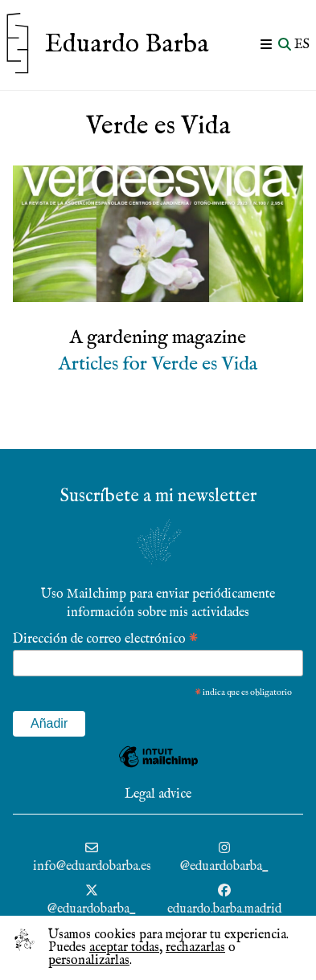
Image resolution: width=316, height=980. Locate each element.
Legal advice (158, 794)
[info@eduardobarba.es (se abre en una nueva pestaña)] (92, 858)
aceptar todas (124, 948)
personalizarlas (89, 961)
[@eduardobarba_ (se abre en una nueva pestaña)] (225, 858)
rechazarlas (195, 948)
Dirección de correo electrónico (105, 638)
